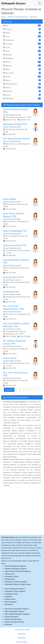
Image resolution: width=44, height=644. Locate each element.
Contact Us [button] (22, 634)
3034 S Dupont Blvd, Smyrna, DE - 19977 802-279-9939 (21, 266)
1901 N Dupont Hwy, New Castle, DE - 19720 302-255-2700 (21, 363)
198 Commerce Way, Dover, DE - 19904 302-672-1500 (21, 204)
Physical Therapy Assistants (18, 17)
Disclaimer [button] (22, 638)
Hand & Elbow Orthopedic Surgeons (18, 571)
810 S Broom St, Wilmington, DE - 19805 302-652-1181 (21, 220)
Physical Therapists (12, 617)
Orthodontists (10, 579)
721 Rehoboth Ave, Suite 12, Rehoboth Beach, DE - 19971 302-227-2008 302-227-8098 (21, 330)
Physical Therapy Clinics (13, 619)
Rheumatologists (11, 602)
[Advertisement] (22, 174)
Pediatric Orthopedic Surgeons (16, 569)
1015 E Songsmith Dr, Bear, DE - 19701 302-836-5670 (21, 236)
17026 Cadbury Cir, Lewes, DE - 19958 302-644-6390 (21, 379)
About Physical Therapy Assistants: (16, 397)
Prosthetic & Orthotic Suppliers (16, 582)
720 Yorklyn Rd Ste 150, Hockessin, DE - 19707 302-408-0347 (21, 250)
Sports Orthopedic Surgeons (15, 589)
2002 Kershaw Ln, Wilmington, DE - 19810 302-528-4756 (21, 143)
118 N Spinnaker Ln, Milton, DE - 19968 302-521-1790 (21, 347)
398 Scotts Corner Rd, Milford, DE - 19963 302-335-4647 (21, 282)
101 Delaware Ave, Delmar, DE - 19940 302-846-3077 (21, 129)
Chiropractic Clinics (12, 576)
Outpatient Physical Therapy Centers (18, 584)
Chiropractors (10, 574)
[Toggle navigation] (40, 3)
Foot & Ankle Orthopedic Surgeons (17, 614)
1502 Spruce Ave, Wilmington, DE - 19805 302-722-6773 (21, 312)
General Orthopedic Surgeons (15, 566)
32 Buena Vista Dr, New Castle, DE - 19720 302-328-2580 (21, 296)
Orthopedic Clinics (11, 594)
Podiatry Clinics (10, 599)
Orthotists (8, 624)
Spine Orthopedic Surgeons (15, 611)
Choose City (7, 21)
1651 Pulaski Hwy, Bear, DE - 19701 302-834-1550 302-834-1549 (21, 114)
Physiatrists (9, 604)
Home (3, 17)
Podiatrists (9, 596)
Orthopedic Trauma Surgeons (15, 591)
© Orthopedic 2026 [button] (22, 629)
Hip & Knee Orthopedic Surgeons (17, 609)
